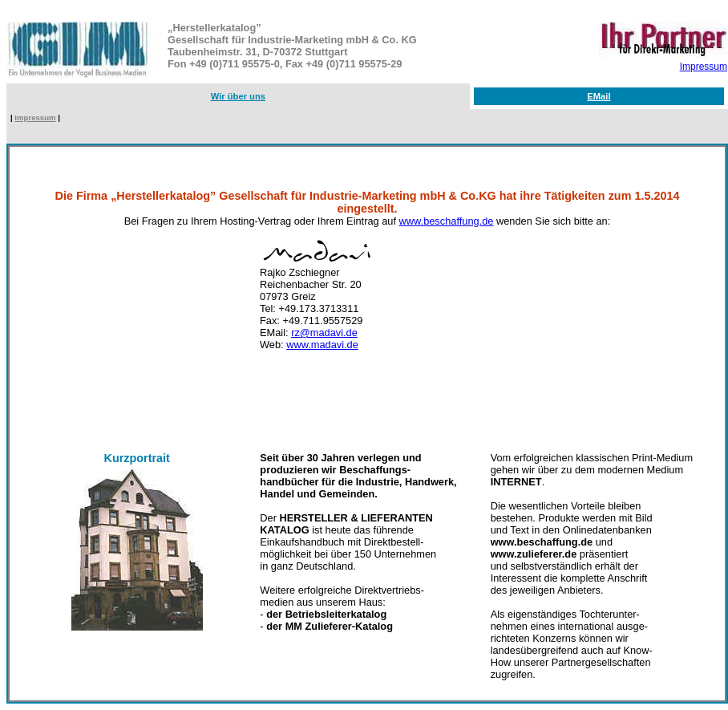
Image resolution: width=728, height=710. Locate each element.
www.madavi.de (322, 345)
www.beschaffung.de (447, 221)
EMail (599, 96)
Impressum (704, 67)
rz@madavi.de (324, 333)
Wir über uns (238, 96)
